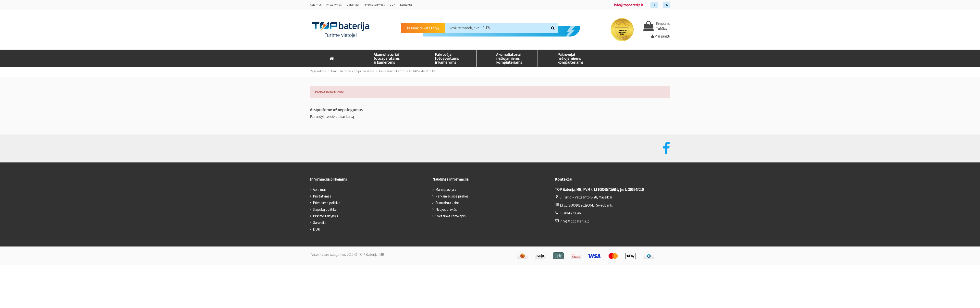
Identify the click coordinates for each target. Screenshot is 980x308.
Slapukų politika (325, 209)
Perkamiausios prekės (452, 196)
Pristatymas (334, 5)
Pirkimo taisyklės (374, 5)
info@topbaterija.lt (629, 5)
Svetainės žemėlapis (451, 216)
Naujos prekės (446, 209)
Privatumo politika (327, 203)
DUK (393, 5)
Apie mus (316, 5)
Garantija (353, 5)
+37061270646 (570, 213)
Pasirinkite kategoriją (423, 28)
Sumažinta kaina (447, 203)
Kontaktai (406, 5)
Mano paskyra (446, 190)
